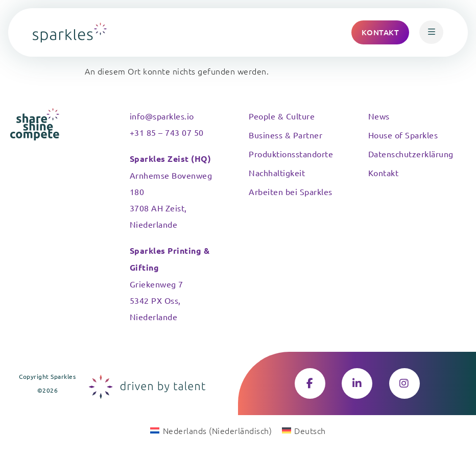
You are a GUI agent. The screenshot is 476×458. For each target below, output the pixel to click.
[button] (431, 32)
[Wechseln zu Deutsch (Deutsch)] (304, 430)
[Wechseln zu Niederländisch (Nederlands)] (211, 430)
